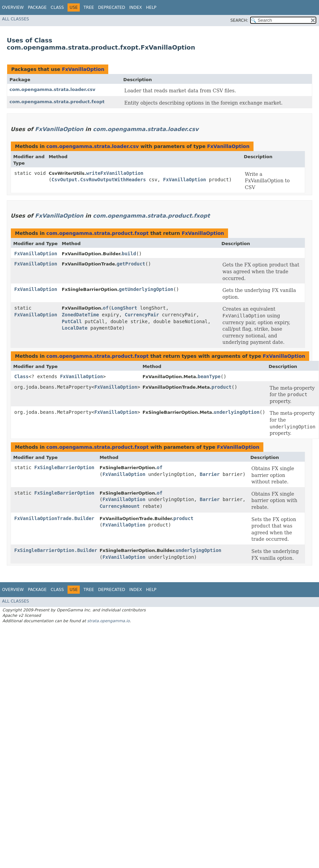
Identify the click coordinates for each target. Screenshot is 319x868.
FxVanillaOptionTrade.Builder (54, 518)
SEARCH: (239, 20)
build (129, 254)
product (221, 387)
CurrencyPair (142, 315)
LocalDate (75, 328)
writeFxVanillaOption (115, 173)
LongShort (124, 308)
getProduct (131, 264)
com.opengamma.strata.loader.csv (52, 89)
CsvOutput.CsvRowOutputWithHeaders (99, 180)
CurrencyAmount (119, 506)
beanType (209, 376)
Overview (13, 7)
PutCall (72, 321)
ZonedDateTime (80, 315)
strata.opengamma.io (108, 621)
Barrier (210, 474)
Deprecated (112, 7)
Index (136, 7)
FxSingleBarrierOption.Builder (56, 550)
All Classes (15, 19)
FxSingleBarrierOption (64, 467)
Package (37, 7)
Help (151, 7)
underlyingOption (237, 412)
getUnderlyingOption (146, 289)
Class (57, 7)
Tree (89, 7)
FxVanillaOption (83, 69)
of (106, 308)
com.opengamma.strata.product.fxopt (57, 102)
